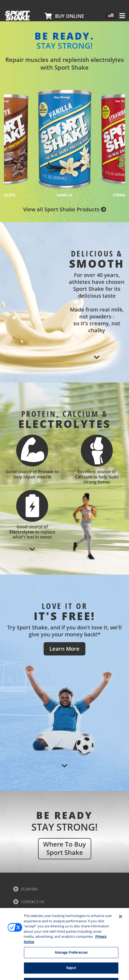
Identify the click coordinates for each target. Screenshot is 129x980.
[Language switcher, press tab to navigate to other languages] (111, 16)
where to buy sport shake (64, 848)
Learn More (64, 649)
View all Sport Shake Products (65, 209)
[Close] (120, 928)
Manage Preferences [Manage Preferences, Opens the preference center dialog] (71, 964)
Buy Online (70, 16)
